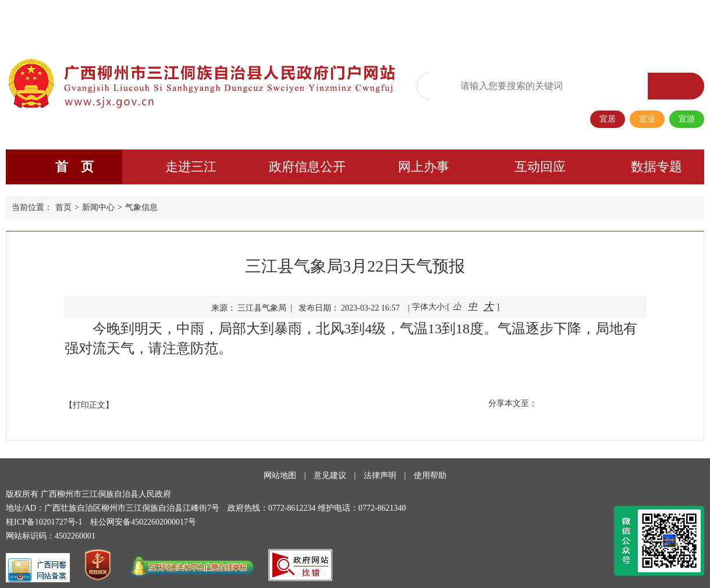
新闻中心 (98, 207)
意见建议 (330, 475)
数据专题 (656, 167)
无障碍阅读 (474, 22)
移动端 (588, 21)
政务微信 (551, 21)
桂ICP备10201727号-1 (44, 522)
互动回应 (540, 167)
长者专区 (624, 21)
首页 (63, 207)
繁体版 (514, 21)
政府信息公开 (307, 167)
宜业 (647, 119)
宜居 (608, 119)
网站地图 (280, 475)
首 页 (74, 167)
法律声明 (380, 475)
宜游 (687, 119)
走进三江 (191, 167)
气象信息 (141, 207)
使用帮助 (430, 475)
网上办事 (424, 167)
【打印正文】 (89, 405)
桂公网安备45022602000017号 (143, 522)
